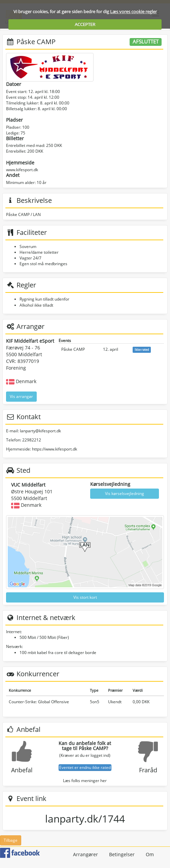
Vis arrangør (21, 396)
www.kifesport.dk (22, 170)
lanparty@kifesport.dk (40, 431)
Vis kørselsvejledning (125, 493)
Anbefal (22, 770)
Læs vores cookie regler (133, 11)
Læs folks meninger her (85, 781)
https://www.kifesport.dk (55, 449)
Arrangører (86, 854)
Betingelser (122, 854)
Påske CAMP (73, 349)
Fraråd (148, 770)
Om (150, 854)
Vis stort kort (85, 597)
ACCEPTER (85, 24)
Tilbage (11, 840)
